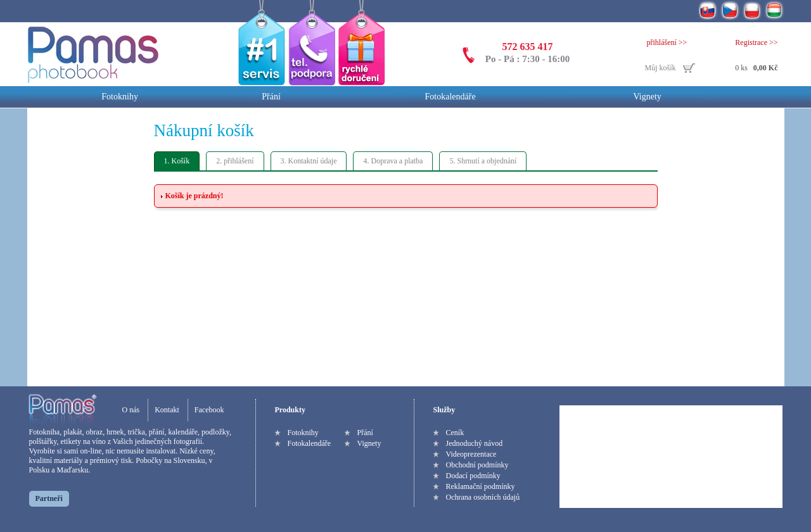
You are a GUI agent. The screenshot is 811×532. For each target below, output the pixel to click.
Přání (271, 97)
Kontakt (167, 410)
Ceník (455, 433)
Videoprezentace (471, 454)
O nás (131, 410)
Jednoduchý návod (475, 443)
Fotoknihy (120, 97)
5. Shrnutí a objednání (483, 161)
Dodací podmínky (473, 476)
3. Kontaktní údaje (309, 161)
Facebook (209, 410)
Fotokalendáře (450, 97)
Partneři (49, 498)
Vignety (648, 97)
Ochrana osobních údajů (483, 497)
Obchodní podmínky (477, 465)
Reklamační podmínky (481, 486)
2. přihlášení (235, 161)
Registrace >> (756, 42)
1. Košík (177, 161)
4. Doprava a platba (393, 161)
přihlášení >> (667, 42)
